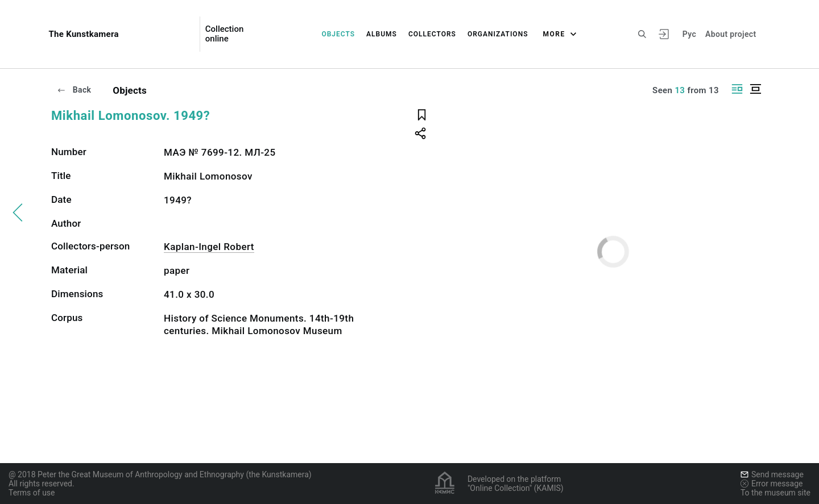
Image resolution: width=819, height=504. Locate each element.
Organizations (498, 34)
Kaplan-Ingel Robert (209, 247)
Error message (772, 484)
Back (74, 90)
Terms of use (32, 493)
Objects (338, 34)
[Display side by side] (737, 89)
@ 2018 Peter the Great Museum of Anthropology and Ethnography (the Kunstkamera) (160, 474)
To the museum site (775, 493)
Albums (382, 34)
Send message (772, 474)
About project (731, 34)
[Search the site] (642, 34)
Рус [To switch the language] (689, 34)
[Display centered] (755, 89)
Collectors (432, 34)
